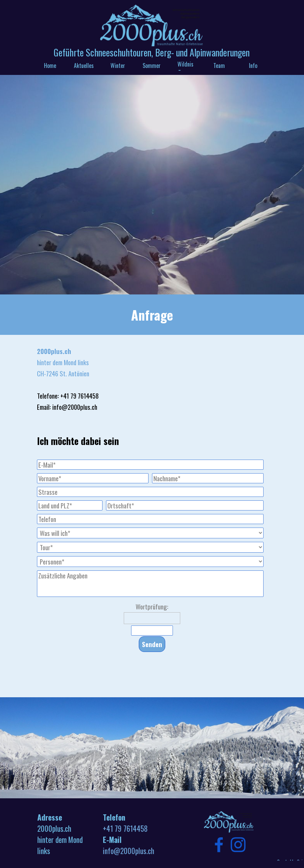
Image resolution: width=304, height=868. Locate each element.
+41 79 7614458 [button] (125, 828)
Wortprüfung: (152, 606)
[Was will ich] (150, 533)
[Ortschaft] (185, 505)
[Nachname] (208, 478)
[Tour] (150, 547)
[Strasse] (150, 492)
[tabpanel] (152, 315)
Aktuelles (84, 66)
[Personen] (150, 562)
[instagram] (238, 845)
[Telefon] (150, 519)
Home (50, 66)
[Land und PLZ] (70, 505)
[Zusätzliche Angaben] (150, 584)
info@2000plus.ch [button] (128, 851)
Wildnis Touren (185, 68)
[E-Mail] (150, 465)
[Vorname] (93, 478)
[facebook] (219, 845)
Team (219, 66)
